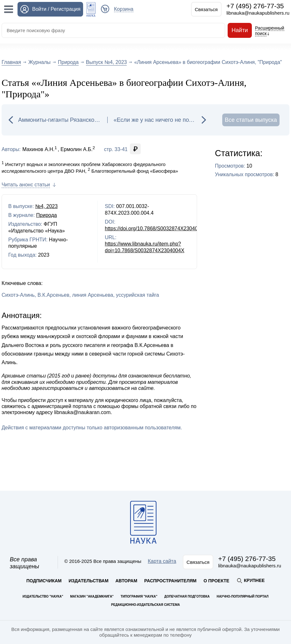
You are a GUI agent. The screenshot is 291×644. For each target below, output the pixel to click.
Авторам (126, 581)
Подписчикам (44, 581)
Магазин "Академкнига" (92, 596)
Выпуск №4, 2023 (106, 62)
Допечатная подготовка (187, 596)
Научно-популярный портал (243, 596)
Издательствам (88, 581)
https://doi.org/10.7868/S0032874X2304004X (156, 229)
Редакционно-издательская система (145, 605)
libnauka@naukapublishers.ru (258, 13)
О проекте (216, 581)
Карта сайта (162, 561)
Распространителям (170, 581)
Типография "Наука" (139, 596)
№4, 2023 (47, 206)
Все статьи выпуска (251, 120)
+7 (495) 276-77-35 (255, 6)
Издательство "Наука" (43, 596)
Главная (11, 62)
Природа (68, 62)
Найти (240, 30)
